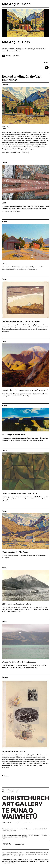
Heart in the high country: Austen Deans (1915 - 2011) (25, 390)
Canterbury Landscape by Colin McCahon (20, 493)
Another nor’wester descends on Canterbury (21, 321)
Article (5, 677)
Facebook (47, 68)
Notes (4, 162)
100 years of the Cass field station (16, 604)
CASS (4, 203)
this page (46, 861)
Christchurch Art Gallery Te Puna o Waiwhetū (15, 819)
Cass (25, 128)
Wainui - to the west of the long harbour (19, 662)
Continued (5, 776)
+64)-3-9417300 (24, 837)
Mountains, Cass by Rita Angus (15, 552)
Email (3, 839)
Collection (6, 85)
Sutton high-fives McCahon (14, 435)
